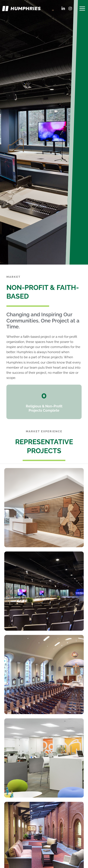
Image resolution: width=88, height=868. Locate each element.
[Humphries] (21, 8)
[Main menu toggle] (82, 9)
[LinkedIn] (63, 9)
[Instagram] (70, 9)
